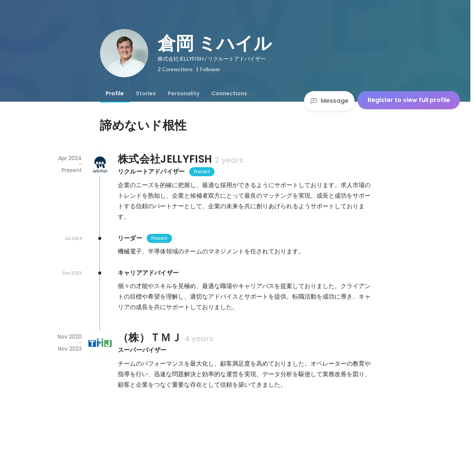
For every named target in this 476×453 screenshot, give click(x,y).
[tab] (115, 93)
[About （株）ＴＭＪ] (100, 343)
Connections (229, 93)
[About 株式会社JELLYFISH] (100, 164)
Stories (146, 93)
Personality (184, 93)
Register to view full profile (409, 100)
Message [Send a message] (329, 101)
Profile (115, 93)
